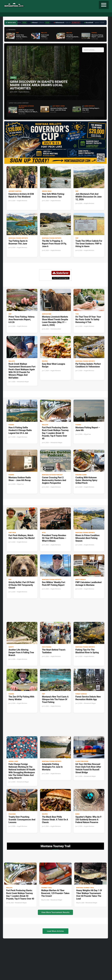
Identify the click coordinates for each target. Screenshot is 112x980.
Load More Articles (55, 931)
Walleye (12, 361)
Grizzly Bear (47, 191)
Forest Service (81, 694)
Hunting (9, 15)
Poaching (12, 814)
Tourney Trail (82, 15)
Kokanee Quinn (81, 475)
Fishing (18, 15)
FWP (77, 191)
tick (77, 314)
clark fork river (82, 761)
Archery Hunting (15, 191)
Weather (62, 15)
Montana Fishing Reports (18, 238)
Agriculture (47, 314)
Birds (77, 814)
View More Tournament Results (55, 912)
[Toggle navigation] (104, 5)
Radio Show (38, 15)
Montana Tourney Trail (85, 888)
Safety (11, 647)
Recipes (71, 15)
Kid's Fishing (47, 647)
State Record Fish (98, 15)
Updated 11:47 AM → (100, 22)
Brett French (81, 580)
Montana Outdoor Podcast (52, 475)
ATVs (44, 533)
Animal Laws (13, 761)
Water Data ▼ (51, 15)
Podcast (27, 15)
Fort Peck (12, 533)
